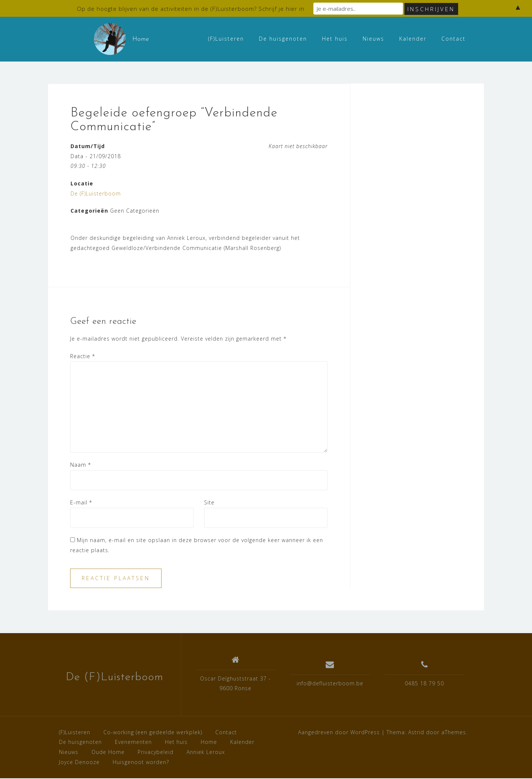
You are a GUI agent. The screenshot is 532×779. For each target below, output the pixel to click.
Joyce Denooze (79, 762)
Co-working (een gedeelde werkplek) (153, 733)
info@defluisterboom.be (330, 684)
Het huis (335, 39)
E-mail (81, 503)
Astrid (416, 733)
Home (209, 743)
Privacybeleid (156, 753)
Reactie (83, 356)
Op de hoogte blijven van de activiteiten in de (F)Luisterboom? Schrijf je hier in (191, 8)
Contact (453, 39)
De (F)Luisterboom (96, 194)
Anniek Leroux (206, 753)
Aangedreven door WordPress (339, 733)
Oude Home (108, 753)
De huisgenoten (283, 39)
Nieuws (373, 39)
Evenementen (133, 743)
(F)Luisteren (226, 39)
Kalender (413, 39)
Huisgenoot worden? (141, 762)
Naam (81, 465)
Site (209, 503)
